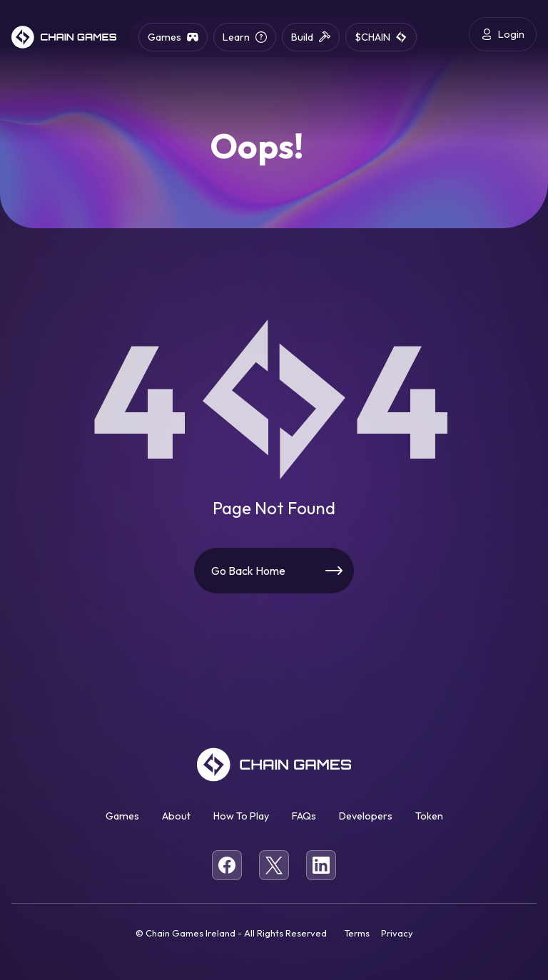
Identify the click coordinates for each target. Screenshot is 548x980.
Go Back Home (248, 571)
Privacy (397, 933)
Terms (357, 933)
